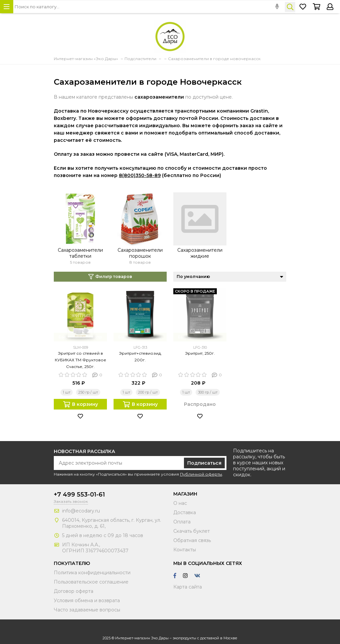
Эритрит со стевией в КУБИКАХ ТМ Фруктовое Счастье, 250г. (81, 360)
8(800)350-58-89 (140, 175)
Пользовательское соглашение (91, 582)
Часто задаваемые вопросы (87, 610)
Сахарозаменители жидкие (200, 253)
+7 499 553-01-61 (79, 495)
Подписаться (204, 463)
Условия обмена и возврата (87, 600)
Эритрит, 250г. (200, 353)
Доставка (185, 512)
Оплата (182, 522)
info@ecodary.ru (81, 511)
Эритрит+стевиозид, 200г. (140, 357)
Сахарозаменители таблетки (80, 253)
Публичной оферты (201, 474)
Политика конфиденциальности (92, 573)
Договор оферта (74, 591)
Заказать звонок (71, 501)
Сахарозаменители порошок (140, 253)
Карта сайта (188, 587)
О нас (180, 503)
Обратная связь (192, 540)
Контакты (185, 550)
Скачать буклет (192, 531)
